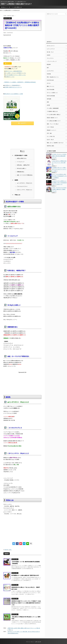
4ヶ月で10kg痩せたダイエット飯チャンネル (15, 75)
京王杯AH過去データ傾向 (20, 155)
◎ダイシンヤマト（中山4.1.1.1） (24, 190)
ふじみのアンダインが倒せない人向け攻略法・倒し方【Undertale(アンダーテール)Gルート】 (59, 183)
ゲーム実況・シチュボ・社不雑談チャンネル (16, 73)
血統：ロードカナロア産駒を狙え (24, 175)
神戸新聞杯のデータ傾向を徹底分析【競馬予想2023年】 (25, 575)
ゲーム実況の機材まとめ (17, 7)
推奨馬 (16, 180)
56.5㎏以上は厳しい (21, 168)
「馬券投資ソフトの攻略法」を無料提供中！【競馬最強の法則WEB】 (20, 82)
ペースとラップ (20, 162)
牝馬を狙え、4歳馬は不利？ (22, 165)
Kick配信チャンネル (10, 77)
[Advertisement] (29, 40)
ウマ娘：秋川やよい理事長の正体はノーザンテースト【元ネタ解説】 (59, 163)
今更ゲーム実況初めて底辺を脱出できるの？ (16, 4)
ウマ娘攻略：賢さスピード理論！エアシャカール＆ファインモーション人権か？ (59, 169)
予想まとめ (17, 195)
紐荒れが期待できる (21, 158)
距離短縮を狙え (20, 172)
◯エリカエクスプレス (21, 186)
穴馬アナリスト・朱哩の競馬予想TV (14, 71)
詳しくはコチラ (22, 123)
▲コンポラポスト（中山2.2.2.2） (24, 183)
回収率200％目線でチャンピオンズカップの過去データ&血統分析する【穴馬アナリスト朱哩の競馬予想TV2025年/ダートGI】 (26, 603)
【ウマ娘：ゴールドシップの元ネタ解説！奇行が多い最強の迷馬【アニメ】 (59, 156)
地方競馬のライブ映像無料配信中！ (12, 85)
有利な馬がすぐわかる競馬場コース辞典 (13, 94)
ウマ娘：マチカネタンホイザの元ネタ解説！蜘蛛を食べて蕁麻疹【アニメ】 (59, 189)
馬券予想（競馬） (8, 550)
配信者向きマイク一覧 (6, 7)
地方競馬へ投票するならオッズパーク (13, 87)
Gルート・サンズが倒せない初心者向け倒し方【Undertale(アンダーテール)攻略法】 (59, 176)
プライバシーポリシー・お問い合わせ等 (33, 642)
